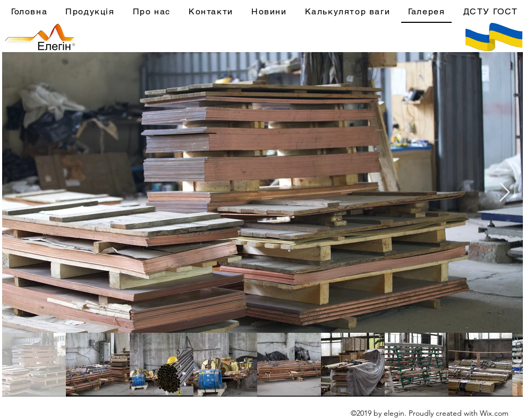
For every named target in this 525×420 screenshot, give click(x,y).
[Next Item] (505, 193)
